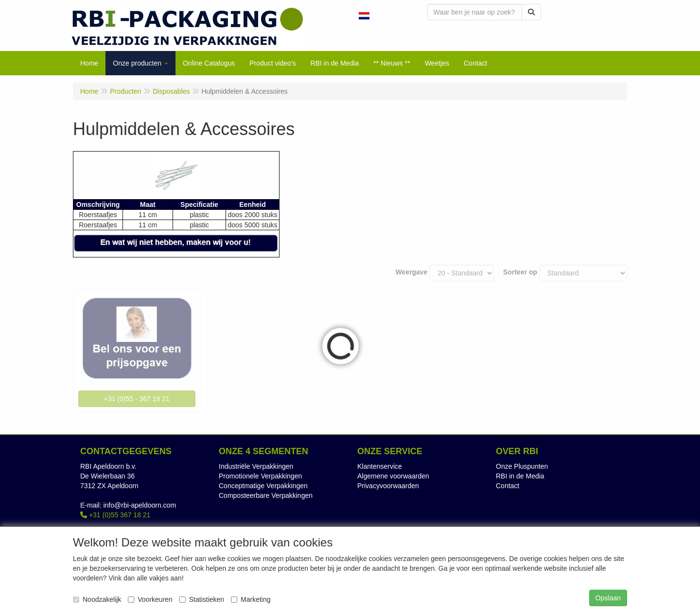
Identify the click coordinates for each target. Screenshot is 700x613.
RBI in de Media (520, 476)
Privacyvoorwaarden (388, 486)
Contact (507, 486)
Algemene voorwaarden (393, 476)
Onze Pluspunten (522, 466)
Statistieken (202, 599)
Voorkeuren (150, 599)
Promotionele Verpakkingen (260, 476)
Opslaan (608, 598)
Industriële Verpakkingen (256, 466)
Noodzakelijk (97, 599)
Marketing (251, 599)
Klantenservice (380, 466)
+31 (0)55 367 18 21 (115, 515)
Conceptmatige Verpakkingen (263, 486)
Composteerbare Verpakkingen (266, 495)
